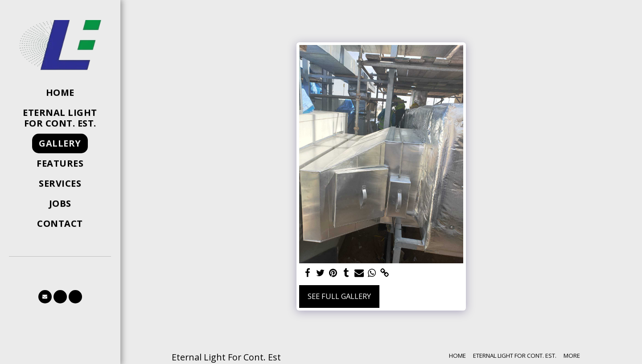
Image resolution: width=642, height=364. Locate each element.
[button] (45, 297)
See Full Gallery (339, 296)
